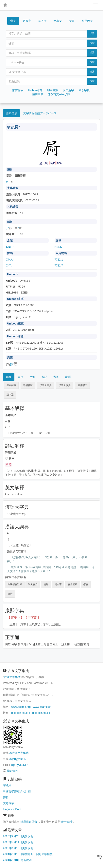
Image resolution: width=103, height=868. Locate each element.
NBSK (58, 247)
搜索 (92, 33)
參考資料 (67, 822)
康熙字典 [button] (82, 385)
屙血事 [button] (58, 584)
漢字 (13, 21)
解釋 (9, 377)
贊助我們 (12, 771)
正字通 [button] (10, 395)
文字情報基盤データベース (40, 113)
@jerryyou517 (18, 759)
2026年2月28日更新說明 (18, 836)
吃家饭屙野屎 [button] (15, 584)
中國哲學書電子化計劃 (17, 791)
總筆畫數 (53, 90)
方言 (56, 377)
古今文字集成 (12, 677)
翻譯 (68, 377)
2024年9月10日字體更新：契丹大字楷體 (28, 854)
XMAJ (10, 260)
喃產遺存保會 (29, 822)
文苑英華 (9, 803)
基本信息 (11, 113)
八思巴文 (87, 21)
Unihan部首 (35, 90)
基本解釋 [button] (11, 385)
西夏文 (27, 21)
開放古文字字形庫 (59, 94)
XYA (9, 265)
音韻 (44, 377)
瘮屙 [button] (86, 584)
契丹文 (43, 21)
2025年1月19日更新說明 (18, 848)
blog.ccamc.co (41, 713)
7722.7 (59, 265)
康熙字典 (84, 90)
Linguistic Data (12, 809)
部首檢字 (18, 90)
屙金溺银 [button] (73, 584)
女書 (72, 21)
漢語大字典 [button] (46, 385)
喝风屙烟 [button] (33, 584)
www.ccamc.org (21, 707)
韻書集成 (38, 94)
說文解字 (68, 90)
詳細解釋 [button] (28, 385)
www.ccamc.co (42, 707)
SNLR (10, 247)
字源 (32, 377)
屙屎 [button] (46, 584)
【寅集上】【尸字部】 (24, 618)
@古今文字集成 (19, 753)
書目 (21, 377)
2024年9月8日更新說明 (17, 860)
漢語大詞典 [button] (65, 385)
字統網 (7, 785)
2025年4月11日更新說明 (18, 842)
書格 (6, 797)
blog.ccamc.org (21, 713)
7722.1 (59, 260)
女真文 (58, 21)
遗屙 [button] (10, 594)
